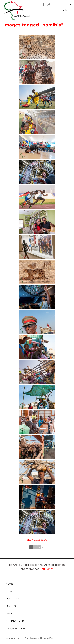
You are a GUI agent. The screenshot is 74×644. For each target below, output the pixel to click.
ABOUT (10, 614)
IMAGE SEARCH (15, 629)
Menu (66, 10)
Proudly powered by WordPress (40, 638)
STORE (10, 591)
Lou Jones (47, 569)
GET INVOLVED (15, 621)
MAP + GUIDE (14, 606)
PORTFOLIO (13, 599)
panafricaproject (14, 638)
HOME (10, 584)
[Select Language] (58, 4)
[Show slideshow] (37, 540)
